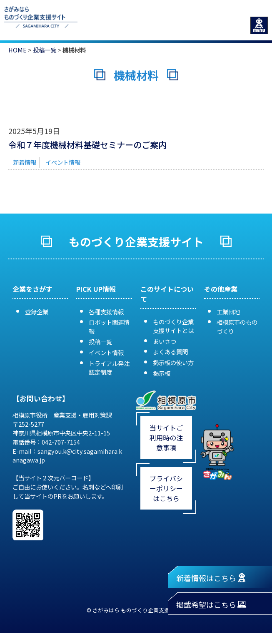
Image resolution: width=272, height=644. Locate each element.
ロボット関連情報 (109, 327)
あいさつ (165, 341)
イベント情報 (63, 162)
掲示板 (162, 373)
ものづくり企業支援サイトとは (173, 326)
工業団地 (228, 312)
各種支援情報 (106, 312)
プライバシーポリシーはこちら (166, 488)
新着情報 (25, 162)
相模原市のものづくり (237, 327)
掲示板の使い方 (173, 362)
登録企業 (37, 312)
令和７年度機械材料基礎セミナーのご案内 (87, 145)
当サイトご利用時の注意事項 (166, 438)
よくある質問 (170, 352)
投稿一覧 (45, 50)
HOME (17, 50)
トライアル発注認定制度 (109, 368)
